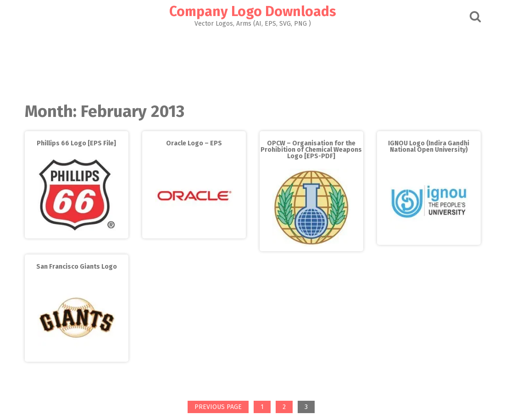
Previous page (218, 407)
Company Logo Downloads (253, 11)
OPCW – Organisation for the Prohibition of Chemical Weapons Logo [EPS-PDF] (311, 150)
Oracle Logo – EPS (194, 143)
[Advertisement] (253, 62)
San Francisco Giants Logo (77, 267)
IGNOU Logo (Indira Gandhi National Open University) (429, 146)
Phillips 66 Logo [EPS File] (76, 143)
